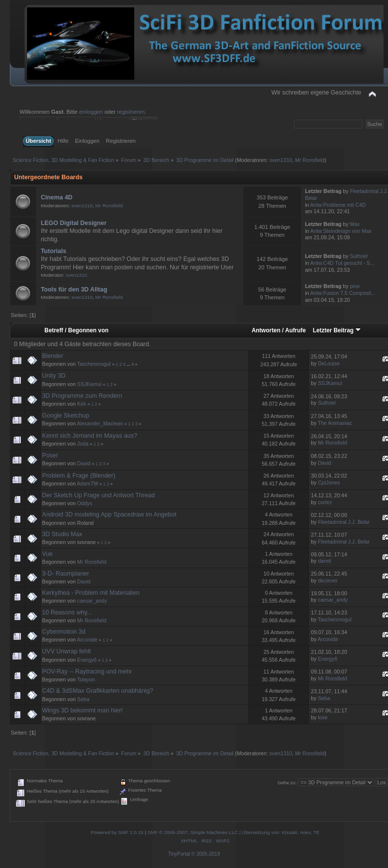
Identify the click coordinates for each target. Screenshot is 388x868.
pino (355, 286)
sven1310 (281, 160)
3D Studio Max (62, 534)
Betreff (54, 330)
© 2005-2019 (206, 854)
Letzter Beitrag (337, 330)
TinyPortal (179, 854)
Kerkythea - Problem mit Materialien (91, 593)
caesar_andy (92, 601)
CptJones (329, 482)
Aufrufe (296, 330)
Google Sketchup (66, 416)
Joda (83, 444)
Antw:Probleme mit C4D (338, 205)
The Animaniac (335, 423)
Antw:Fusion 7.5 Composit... (343, 293)
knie (322, 717)
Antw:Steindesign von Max (341, 231)
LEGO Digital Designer (74, 223)
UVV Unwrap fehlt (67, 651)
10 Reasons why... (67, 612)
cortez (325, 502)
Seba (83, 699)
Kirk (82, 404)
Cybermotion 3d (64, 632)
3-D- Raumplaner (66, 574)
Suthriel (358, 256)
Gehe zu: (287, 783)
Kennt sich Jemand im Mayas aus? (90, 436)
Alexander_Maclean (100, 423)
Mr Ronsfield (310, 160)
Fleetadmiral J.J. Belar (343, 522)
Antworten (266, 330)
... (129, 364)
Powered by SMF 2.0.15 (117, 832)
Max (355, 224)
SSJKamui (89, 384)
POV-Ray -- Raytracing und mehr (87, 672)
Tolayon (86, 679)
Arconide (87, 640)
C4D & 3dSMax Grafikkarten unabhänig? (98, 691)
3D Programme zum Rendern (82, 396)
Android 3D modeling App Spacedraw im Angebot (109, 514)
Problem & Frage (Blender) (79, 476)
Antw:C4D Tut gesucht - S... (343, 263)
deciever (328, 580)
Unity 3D (54, 376)
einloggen (91, 112)
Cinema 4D (57, 197)
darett (324, 561)
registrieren (131, 112)
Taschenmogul (94, 364)
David (84, 463)
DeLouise (329, 363)
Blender (53, 356)
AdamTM (87, 483)
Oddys (85, 503)
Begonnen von (88, 330)
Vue (48, 554)
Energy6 (87, 660)
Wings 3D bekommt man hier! (83, 710)
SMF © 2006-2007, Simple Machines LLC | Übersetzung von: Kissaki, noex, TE (234, 832)
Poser (50, 455)
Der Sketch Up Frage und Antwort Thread (99, 495)
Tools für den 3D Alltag (74, 289)
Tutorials (54, 251)
